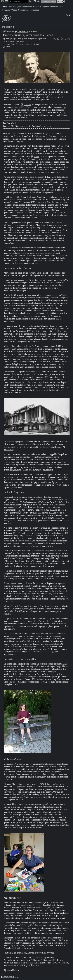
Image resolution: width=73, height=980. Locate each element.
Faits (10, 7)
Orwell (36, 44)
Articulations (27, 7)
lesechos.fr (9, 450)
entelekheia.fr (23, 32)
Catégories (45, 7)
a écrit (37, 157)
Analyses (17, 7)
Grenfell (9, 41)
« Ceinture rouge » (45, 374)
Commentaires (24, 10)
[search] (18, 2)
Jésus (8, 44)
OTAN (8, 47)
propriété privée (18, 41)
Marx (31, 44)
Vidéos (14, 10)
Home (4, 7)
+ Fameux (6, 10)
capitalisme (42, 39)
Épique (36, 7)
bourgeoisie (32, 39)
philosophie (8, 27)
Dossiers (54, 7)
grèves (24, 39)
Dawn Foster (25, 146)
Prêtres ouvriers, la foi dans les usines (28, 35)
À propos (35, 10)
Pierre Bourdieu (17, 44)
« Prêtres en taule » (30, 513)
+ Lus (61, 7)
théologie (9, 39)
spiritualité (17, 39)
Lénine (26, 44)
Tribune (28, 105)
